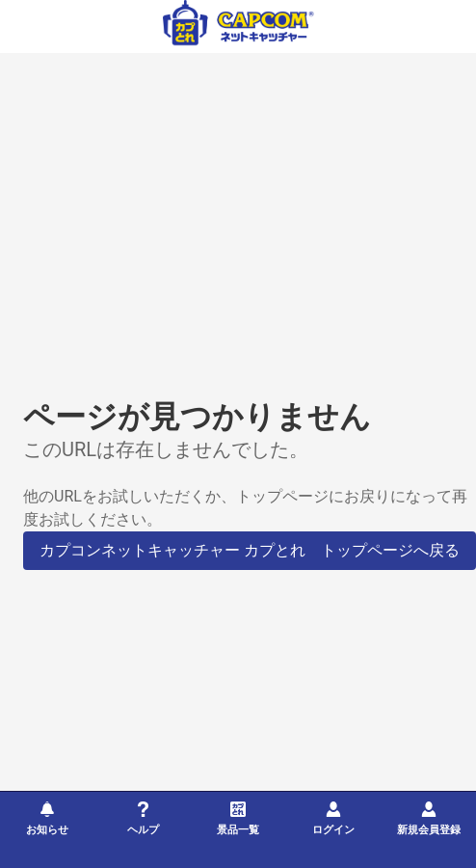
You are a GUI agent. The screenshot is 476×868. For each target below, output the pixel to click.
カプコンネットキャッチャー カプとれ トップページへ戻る (250, 550)
